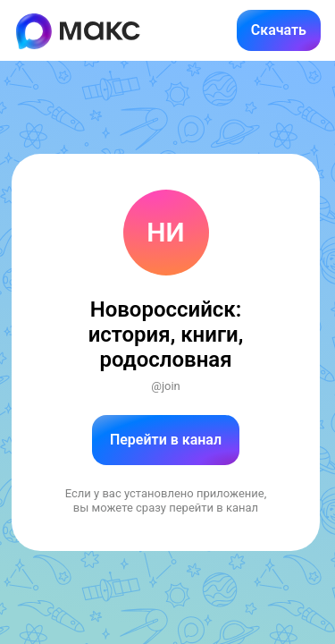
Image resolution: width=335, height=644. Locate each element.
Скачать (279, 30)
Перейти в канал (166, 440)
